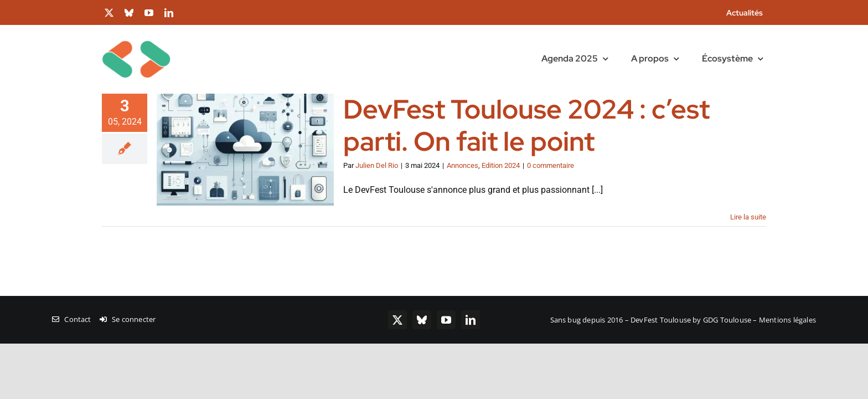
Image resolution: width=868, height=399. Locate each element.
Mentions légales (787, 320)
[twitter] (109, 13)
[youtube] (149, 13)
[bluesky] (129, 13)
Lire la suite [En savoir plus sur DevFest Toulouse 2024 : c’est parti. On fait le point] (748, 217)
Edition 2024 (501, 165)
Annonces (463, 165)
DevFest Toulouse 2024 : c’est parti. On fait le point (526, 125)
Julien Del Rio (377, 165)
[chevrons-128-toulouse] (136, 29)
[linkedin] (169, 13)
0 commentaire (551, 165)
